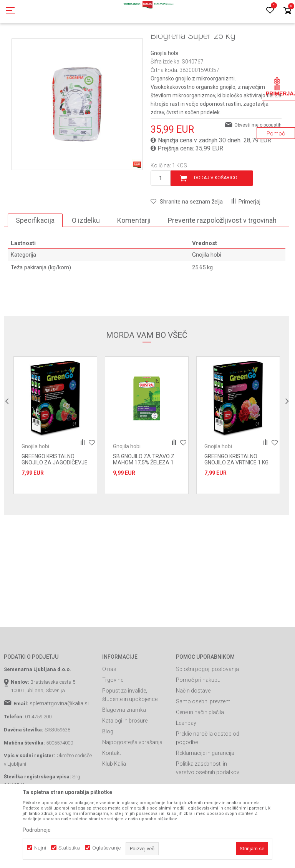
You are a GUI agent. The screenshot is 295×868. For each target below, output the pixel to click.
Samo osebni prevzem (203, 736)
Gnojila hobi (166, 43)
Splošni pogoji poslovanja (207, 704)
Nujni (40, 848)
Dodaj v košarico (216, 212)
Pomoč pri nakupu (198, 714)
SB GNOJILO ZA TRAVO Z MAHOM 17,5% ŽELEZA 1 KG (144, 497)
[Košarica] (287, 11)
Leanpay (186, 758)
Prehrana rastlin (111, 43)
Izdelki (61, 43)
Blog (108, 766)
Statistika (69, 848)
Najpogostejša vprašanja (132, 777)
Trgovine (113, 714)
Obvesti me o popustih (258, 160)
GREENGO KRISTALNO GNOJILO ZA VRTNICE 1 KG (236, 494)
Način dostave (193, 725)
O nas (109, 704)
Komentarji (134, 255)
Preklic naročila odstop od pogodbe (208, 773)
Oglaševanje (106, 848)
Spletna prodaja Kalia (26, 43)
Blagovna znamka (124, 744)
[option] (55, 460)
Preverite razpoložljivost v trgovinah (222, 255)
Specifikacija (35, 255)
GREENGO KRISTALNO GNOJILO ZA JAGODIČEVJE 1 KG (55, 497)
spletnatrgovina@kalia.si (59, 738)
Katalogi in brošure (125, 755)
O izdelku (86, 255)
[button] (187, 236)
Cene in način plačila (200, 747)
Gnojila (81, 43)
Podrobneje (37, 830)
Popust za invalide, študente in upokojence (130, 729)
